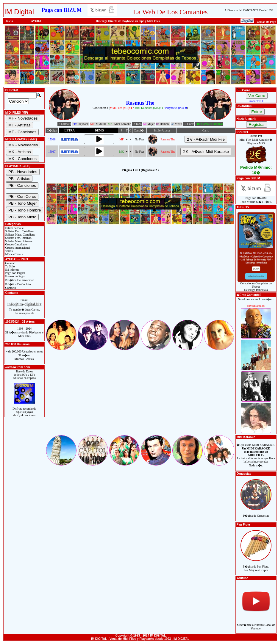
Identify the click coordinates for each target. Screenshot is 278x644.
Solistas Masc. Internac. (19, 241)
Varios (8, 251)
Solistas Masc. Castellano (20, 235)
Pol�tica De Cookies (18, 284)
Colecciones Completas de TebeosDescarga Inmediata (256, 285)
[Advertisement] (140, 277)
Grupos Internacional (17, 248)
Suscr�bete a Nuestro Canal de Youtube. (256, 623)
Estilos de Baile (14, 228)
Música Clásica (14, 254)
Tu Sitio (10, 266)
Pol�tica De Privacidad (19, 280)
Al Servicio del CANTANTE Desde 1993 (249, 10)
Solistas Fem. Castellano (19, 231)
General (10, 263)
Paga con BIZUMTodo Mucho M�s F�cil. (256, 199)
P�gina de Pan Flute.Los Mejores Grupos (256, 565)
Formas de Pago (14, 276)
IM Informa (12, 270)
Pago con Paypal (15, 273)
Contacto (10, 288)
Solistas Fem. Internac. (18, 238)
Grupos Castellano (16, 244)
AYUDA (36, 21)
